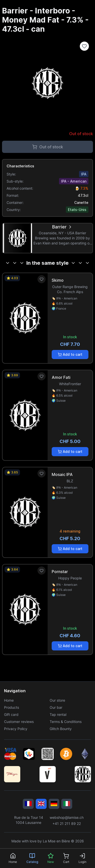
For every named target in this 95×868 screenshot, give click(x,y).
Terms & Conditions (66, 722)
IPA (84, 174)
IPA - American (74, 181)
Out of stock (48, 147)
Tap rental (58, 714)
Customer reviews (19, 722)
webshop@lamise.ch (67, 817)
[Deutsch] (54, 804)
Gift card (11, 714)
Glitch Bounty (61, 729)
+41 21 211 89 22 (67, 823)
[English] (41, 804)
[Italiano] (67, 804)
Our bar (56, 707)
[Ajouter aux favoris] (42, 279)
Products (12, 707)
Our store (57, 700)
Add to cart (70, 354)
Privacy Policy (16, 729)
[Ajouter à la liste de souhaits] (84, 46)
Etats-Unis (77, 210)
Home (9, 700)
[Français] (28, 804)
